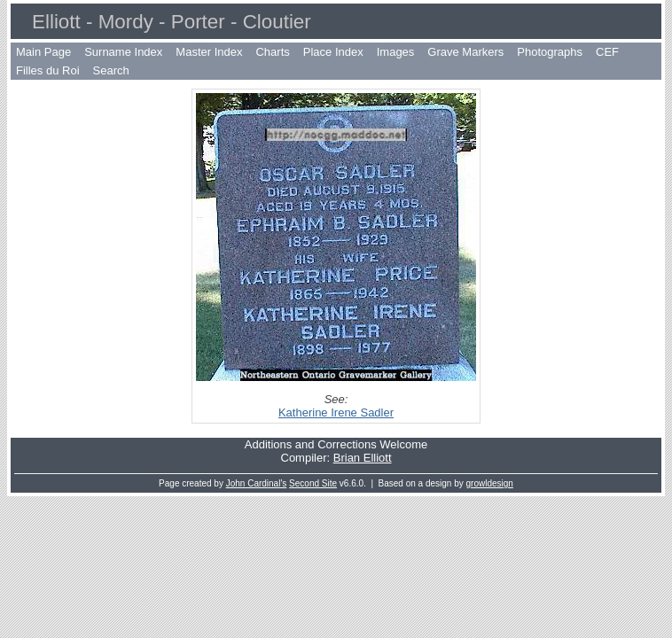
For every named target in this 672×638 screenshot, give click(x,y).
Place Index (333, 52)
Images (396, 52)
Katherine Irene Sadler (336, 412)
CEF (607, 52)
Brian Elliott (363, 458)
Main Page (43, 52)
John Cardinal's (257, 483)
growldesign (490, 483)
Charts (272, 52)
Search (111, 70)
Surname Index (123, 52)
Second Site (313, 483)
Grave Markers (465, 52)
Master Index (209, 52)
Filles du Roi (48, 70)
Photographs (550, 52)
